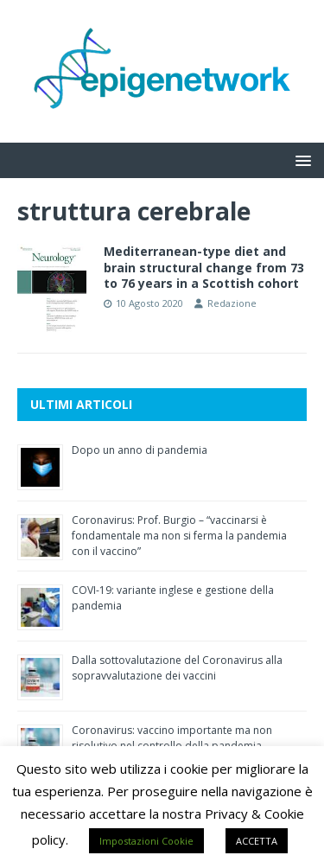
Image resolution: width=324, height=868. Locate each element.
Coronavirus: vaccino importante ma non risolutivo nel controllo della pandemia (172, 738)
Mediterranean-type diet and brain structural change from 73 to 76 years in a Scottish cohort (204, 267)
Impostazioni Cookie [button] (146, 841)
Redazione (232, 303)
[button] (300, 160)
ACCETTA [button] (257, 841)
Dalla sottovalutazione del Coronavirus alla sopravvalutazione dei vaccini (177, 668)
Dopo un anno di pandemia (140, 450)
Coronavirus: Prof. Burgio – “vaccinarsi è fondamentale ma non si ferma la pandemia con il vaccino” (179, 536)
